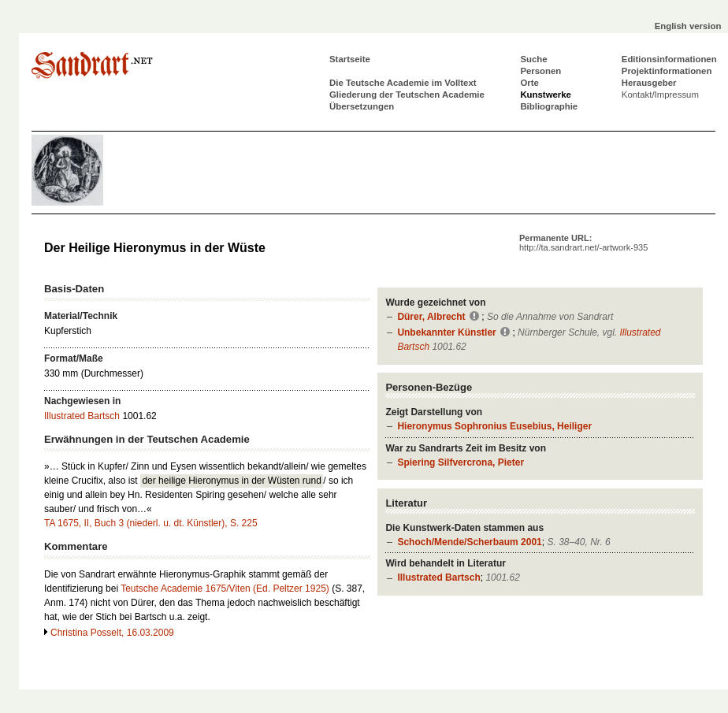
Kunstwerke (546, 95)
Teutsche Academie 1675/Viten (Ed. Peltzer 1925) (225, 589)
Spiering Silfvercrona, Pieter (461, 462)
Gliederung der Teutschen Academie (407, 95)
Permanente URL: (583, 243)
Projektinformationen (667, 71)
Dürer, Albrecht (431, 317)
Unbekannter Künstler (446, 332)
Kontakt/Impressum (660, 95)
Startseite (350, 59)
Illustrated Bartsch (438, 577)
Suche (533, 59)
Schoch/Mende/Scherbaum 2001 (469, 542)
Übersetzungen (362, 106)
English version (688, 26)
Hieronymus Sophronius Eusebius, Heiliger (494, 426)
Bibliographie (549, 106)
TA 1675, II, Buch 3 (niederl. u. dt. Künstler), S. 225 (151, 523)
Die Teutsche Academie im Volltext (403, 83)
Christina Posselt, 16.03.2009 (112, 633)
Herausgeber (649, 83)
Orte (529, 83)
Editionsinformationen (669, 59)
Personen (540, 71)
